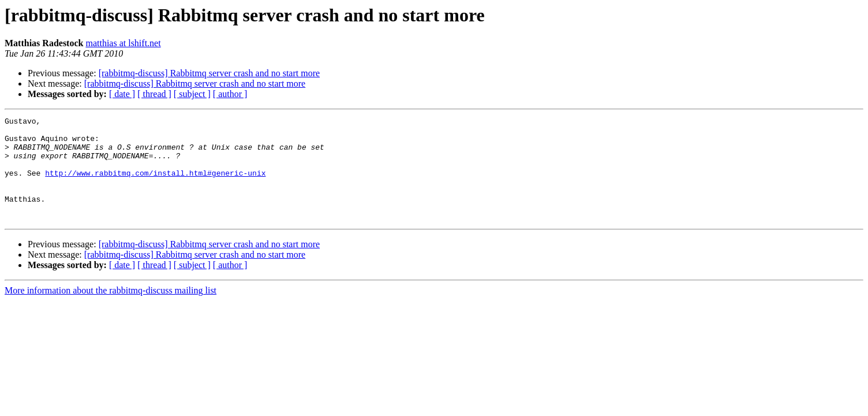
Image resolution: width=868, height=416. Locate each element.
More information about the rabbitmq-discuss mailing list (111, 311)
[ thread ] (154, 94)
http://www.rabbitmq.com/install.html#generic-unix (155, 185)
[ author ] (230, 94)
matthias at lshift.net (123, 43)
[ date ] (122, 94)
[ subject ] (192, 94)
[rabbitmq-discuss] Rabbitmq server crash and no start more (209, 73)
